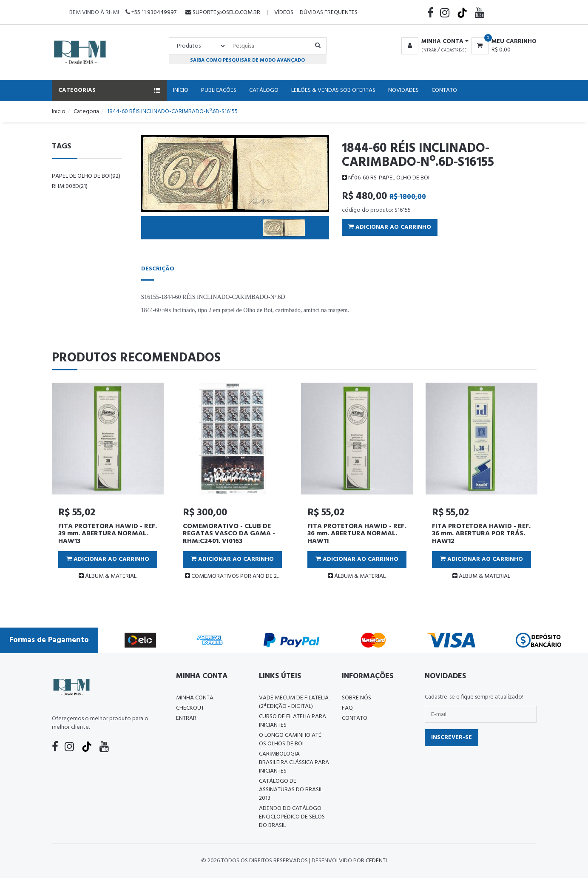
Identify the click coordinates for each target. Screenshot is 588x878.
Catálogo (264, 90)
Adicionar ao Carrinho (390, 227)
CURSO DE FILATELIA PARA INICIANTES (293, 721)
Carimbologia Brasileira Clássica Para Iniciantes (294, 763)
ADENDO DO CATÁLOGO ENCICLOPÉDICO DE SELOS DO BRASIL (292, 817)
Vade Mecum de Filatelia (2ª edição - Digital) (294, 702)
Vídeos (284, 13)
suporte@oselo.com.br (223, 13)
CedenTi (376, 861)
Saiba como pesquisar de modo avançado (247, 60)
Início (181, 90)
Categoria (86, 112)
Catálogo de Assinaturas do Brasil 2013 (291, 790)
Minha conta (195, 698)
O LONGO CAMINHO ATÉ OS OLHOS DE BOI (290, 740)
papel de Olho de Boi (86, 176)
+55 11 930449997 (151, 13)
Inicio (59, 112)
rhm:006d (70, 186)
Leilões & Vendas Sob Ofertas (333, 90)
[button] (433, 42)
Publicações (219, 90)
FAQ (347, 708)
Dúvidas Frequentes (329, 13)
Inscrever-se (452, 737)
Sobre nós (356, 698)
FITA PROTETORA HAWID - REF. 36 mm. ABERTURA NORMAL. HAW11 (357, 534)
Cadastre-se (454, 50)
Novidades (403, 90)
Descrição (158, 269)
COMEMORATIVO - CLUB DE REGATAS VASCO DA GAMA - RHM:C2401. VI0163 (229, 534)
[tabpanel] (108, 485)
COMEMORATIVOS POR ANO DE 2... (232, 576)
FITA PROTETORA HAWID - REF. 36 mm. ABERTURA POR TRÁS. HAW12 (481, 534)
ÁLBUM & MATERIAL (108, 576)
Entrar (429, 50)
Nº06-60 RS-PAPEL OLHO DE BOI (386, 178)
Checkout (190, 708)
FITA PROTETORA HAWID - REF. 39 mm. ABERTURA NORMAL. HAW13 (108, 534)
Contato (444, 90)
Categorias (109, 90)
